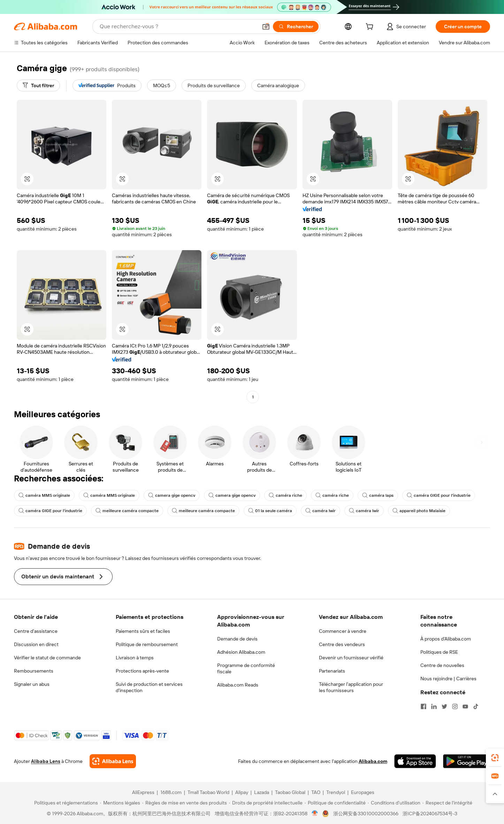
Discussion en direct (36, 644)
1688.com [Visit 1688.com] (171, 792)
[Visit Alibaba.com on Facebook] (423, 706)
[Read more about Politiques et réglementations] (65, 803)
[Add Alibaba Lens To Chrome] (113, 761)
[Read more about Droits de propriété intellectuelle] (266, 803)
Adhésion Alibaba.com (241, 652)
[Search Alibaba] (178, 27)
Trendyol (336, 792)
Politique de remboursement (147, 644)
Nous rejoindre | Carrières (448, 679)
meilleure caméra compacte (127, 511)
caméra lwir (320, 511)
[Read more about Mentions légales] (120, 803)
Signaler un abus (32, 684)
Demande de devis (237, 639)
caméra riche (285, 495)
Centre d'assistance (36, 631)
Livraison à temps (135, 658)
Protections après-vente (142, 671)
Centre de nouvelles (442, 665)
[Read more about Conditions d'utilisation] (394, 803)
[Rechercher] (296, 27)
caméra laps (378, 495)
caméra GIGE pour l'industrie (439, 495)
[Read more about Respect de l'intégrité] (447, 803)
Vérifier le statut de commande (47, 658)
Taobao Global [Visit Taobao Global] (290, 792)
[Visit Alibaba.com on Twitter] (444, 706)
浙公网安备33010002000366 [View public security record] (366, 814)
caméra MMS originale (44, 495)
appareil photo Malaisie (419, 511)
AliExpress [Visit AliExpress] (143, 792)
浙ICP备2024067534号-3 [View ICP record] (430, 814)
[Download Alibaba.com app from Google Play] (467, 761)
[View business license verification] (315, 814)
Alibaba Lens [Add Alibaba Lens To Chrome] (46, 761)
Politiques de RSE (439, 652)
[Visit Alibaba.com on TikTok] (476, 706)
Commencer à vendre (343, 631)
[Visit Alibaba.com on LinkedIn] (434, 706)
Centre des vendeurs (342, 644)
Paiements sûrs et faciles (143, 631)
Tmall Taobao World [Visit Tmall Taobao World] (208, 792)
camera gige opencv (172, 495)
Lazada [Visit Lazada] (262, 792)
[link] (495, 758)
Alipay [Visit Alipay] (242, 792)
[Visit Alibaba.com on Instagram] (455, 706)
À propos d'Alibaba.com (446, 639)
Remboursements (34, 671)
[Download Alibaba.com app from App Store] (415, 761)
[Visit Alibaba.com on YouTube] (465, 706)
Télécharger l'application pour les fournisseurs (351, 687)
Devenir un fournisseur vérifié (351, 658)
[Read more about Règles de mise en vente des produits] (185, 803)
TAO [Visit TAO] (316, 792)
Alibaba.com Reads (238, 685)
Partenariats (332, 671)
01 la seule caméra (270, 511)
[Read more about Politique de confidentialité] (335, 803)
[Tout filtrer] (38, 85)
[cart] (371, 28)
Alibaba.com (373, 761)
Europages (363, 792)
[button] (266, 27)
